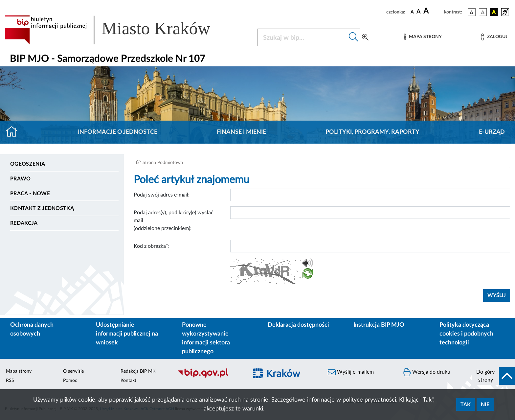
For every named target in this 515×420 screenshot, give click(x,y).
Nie (485, 405)
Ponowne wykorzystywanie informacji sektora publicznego (206, 338)
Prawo (21, 179)
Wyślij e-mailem (351, 372)
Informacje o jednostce (118, 132)
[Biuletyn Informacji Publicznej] (209, 377)
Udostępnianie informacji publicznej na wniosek (127, 334)
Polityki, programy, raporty (372, 132)
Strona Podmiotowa (163, 163)
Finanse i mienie (241, 132)
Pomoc (70, 381)
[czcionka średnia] (419, 12)
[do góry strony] (493, 376)
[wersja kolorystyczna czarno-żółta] (494, 12)
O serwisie (73, 371)
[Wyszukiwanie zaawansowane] (365, 37)
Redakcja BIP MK (138, 371)
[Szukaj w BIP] (302, 37)
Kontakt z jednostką (42, 208)
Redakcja (24, 223)
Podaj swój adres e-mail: (162, 195)
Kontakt (128, 381)
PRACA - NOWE (30, 194)
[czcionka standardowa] (412, 12)
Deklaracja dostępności (298, 325)
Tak (466, 405)
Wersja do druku (427, 372)
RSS (10, 381)
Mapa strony (19, 371)
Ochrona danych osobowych (32, 329)
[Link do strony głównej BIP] (117, 30)
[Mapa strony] (423, 37)
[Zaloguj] (494, 37)
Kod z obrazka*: (152, 246)
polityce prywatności (369, 400)
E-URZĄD (492, 132)
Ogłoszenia (28, 164)
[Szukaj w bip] (354, 37)
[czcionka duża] (433, 11)
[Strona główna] (14, 132)
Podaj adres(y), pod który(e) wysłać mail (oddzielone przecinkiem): (174, 221)
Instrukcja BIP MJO (379, 325)
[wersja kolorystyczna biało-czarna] (483, 12)
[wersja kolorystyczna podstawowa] (472, 12)
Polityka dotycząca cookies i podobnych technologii (466, 334)
